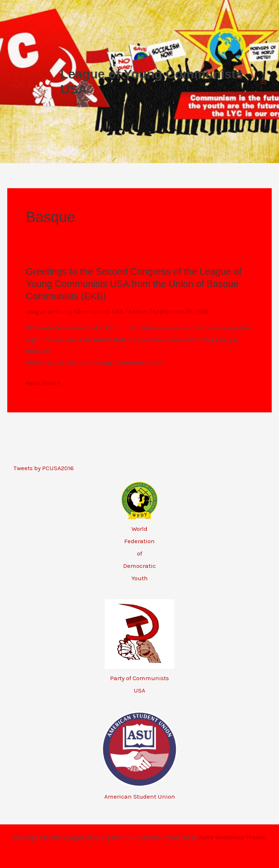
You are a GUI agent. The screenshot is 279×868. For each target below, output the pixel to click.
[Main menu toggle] (264, 82)
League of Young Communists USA (74, 311)
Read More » (43, 383)
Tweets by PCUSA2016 (44, 468)
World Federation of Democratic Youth (139, 553)
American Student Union (140, 796)
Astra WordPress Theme (232, 837)
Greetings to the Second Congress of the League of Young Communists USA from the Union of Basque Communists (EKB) (134, 284)
